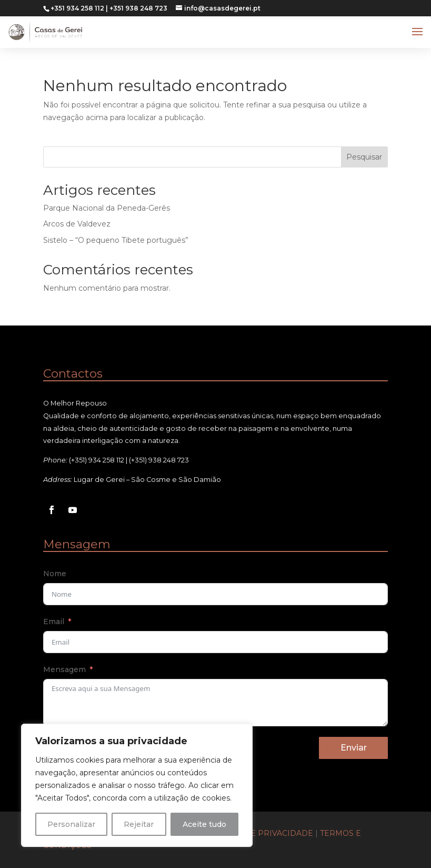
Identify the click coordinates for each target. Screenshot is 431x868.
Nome (55, 574)
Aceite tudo (204, 824)
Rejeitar (139, 824)
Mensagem (64, 669)
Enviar (354, 748)
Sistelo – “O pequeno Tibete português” (116, 240)
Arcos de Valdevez (77, 224)
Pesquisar (364, 157)
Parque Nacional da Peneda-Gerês (107, 208)
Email (54, 622)
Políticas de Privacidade (257, 833)
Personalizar (71, 824)
